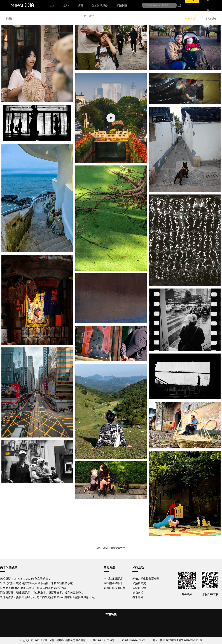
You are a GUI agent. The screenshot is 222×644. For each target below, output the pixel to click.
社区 (52, 5)
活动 (66, 5)
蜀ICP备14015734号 (104, 640)
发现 (80, 5)
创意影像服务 (100, 5)
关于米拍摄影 (9, 567)
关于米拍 (89, 16)
